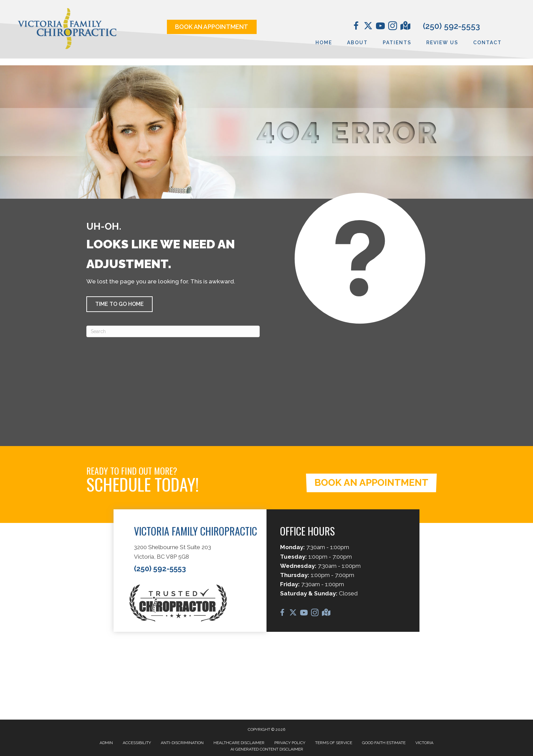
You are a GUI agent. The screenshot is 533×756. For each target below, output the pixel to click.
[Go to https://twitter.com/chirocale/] (368, 27)
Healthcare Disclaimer (239, 743)
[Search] (173, 331)
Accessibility (137, 743)
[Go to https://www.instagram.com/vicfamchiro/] (393, 27)
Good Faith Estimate (384, 743)
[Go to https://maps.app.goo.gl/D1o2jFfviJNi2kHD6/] (405, 27)
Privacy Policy (290, 743)
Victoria (424, 743)
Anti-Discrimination (182, 743)
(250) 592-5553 (451, 26)
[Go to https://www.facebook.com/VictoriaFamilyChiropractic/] (356, 27)
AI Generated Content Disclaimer (267, 749)
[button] (119, 304)
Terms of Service (334, 743)
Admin (106, 743)
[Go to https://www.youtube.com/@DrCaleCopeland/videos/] (380, 27)
